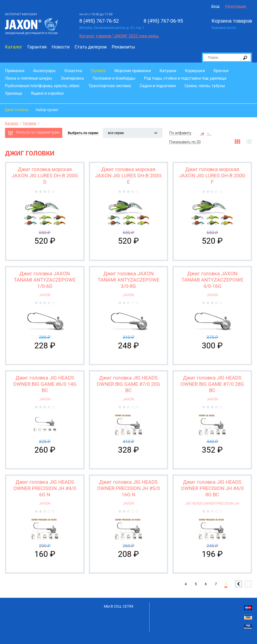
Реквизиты (123, 47)
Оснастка (73, 71)
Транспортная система (110, 86)
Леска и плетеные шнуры (28, 78)
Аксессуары (44, 71)
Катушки (168, 71)
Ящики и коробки (47, 93)
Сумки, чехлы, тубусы (205, 86)
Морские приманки (133, 71)
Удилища (14, 93)
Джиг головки (17, 110)
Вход (215, 6)
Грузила (98, 71)
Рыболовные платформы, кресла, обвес (42, 86)
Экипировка (72, 78)
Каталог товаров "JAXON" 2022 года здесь (119, 36)
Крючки (221, 71)
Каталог (14, 47)
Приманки (15, 71)
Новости (61, 47)
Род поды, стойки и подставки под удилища (185, 78)
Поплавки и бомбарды (114, 78)
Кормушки (195, 71)
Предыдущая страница (238, 584)
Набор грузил (47, 110)
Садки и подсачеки (158, 86)
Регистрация (236, 6)
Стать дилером (91, 47)
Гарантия (37, 47)
